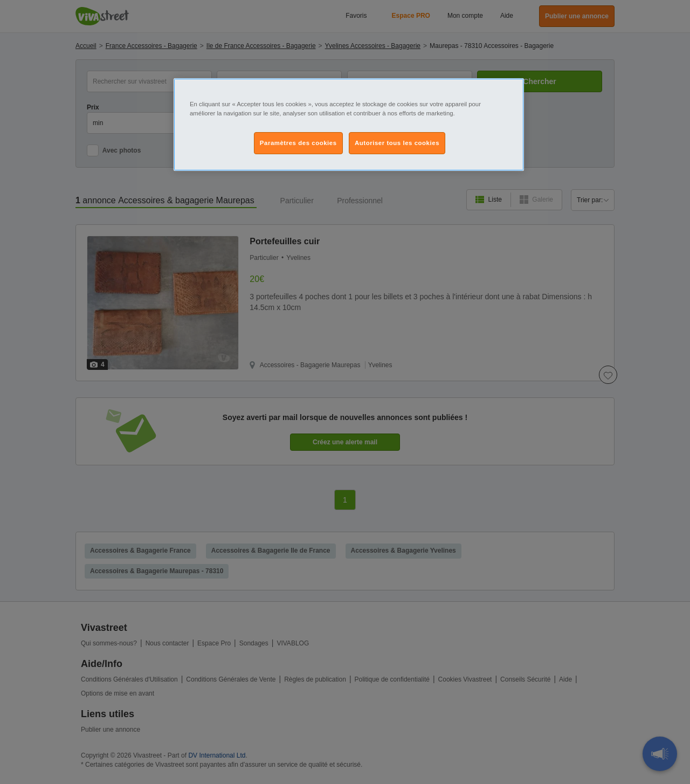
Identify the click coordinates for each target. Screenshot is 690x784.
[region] (349, 125)
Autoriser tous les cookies (397, 143)
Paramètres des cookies (298, 143)
